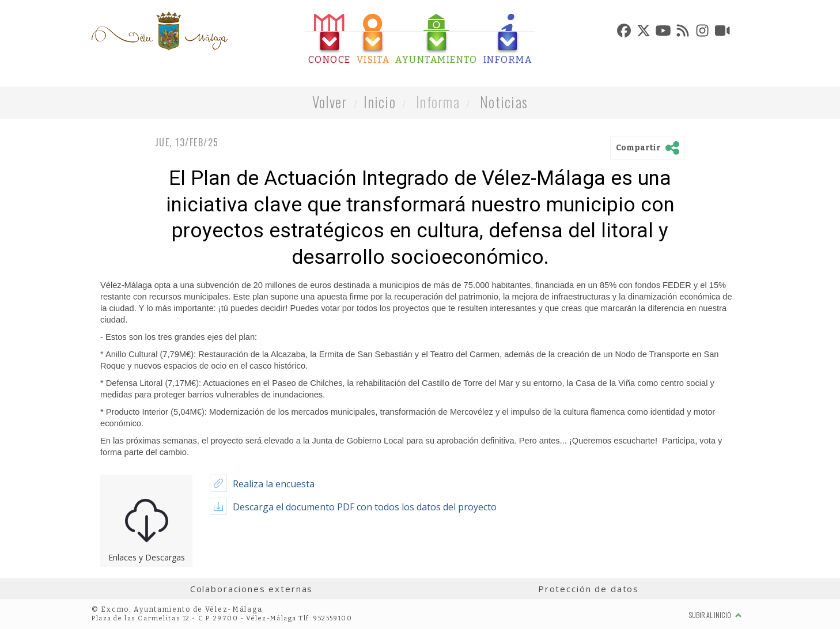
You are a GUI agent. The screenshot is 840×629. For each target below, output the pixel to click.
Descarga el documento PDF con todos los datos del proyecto (365, 507)
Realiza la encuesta (274, 484)
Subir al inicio (716, 615)
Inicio (380, 102)
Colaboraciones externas (252, 589)
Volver (330, 102)
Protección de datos (589, 589)
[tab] (330, 39)
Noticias (504, 102)
